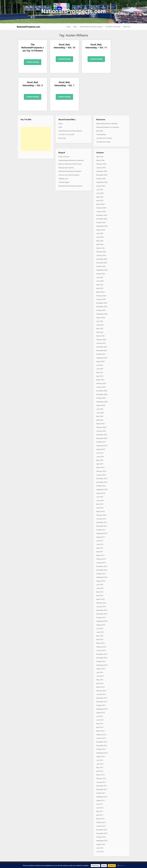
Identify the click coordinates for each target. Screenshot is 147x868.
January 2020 (101, 431)
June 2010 (100, 852)
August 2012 (101, 757)
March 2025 (100, 204)
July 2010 (100, 848)
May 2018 (100, 504)
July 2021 (100, 365)
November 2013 (102, 702)
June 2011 (100, 808)
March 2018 (100, 512)
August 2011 (101, 801)
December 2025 (102, 171)
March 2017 (100, 555)
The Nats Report (64, 182)
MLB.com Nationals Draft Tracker (70, 164)
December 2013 (102, 698)
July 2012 (100, 760)
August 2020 (101, 405)
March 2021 (100, 380)
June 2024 (100, 237)
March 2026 (100, 160)
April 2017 (100, 552)
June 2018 (100, 501)
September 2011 (102, 797)
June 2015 (100, 632)
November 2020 (102, 394)
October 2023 (101, 266)
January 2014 (101, 694)
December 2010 (102, 830)
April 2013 (100, 727)
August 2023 (101, 274)
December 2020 (102, 391)
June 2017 (100, 544)
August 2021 (101, 362)
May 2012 (100, 768)
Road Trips (127, 27)
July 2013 (100, 716)
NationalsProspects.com (73, 11)
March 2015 (100, 643)
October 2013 (101, 705)
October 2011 (101, 793)
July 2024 (100, 233)
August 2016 (101, 581)
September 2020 (102, 402)
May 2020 (100, 416)
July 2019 (100, 453)
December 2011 (102, 786)
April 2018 (100, 508)
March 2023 (100, 292)
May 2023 (100, 285)
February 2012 (101, 779)
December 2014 (102, 654)
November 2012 (102, 746)
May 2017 (100, 548)
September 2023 (102, 270)
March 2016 (100, 599)
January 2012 (101, 782)
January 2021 (101, 387)
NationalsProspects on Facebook (108, 127)
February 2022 (101, 340)
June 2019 (100, 457)
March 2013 (100, 731)
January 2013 (101, 738)
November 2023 (102, 263)
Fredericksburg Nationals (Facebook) (71, 160)
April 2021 (100, 376)
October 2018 (101, 486)
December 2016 (102, 566)
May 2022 (100, 329)
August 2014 (101, 669)
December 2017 (102, 522)
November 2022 (102, 307)
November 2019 (102, 438)
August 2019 (101, 449)
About (69, 27)
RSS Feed (100, 131)
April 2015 (100, 639)
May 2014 (100, 680)
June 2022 (100, 325)
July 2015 (100, 629)
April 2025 (100, 201)
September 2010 (102, 841)
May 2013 (100, 724)
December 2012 (102, 742)
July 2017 (100, 541)
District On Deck (64, 157)
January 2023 (101, 299)
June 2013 (100, 720)
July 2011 (100, 804)
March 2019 (100, 468)
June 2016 (100, 588)
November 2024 (102, 219)
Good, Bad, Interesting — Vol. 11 (88, 48)
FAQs (75, 27)
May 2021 (100, 373)
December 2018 (102, 479)
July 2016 (100, 585)
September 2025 (102, 182)
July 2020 (100, 409)
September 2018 (102, 490)
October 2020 (101, 398)
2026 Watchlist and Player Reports (91, 27)
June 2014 (100, 676)
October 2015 (101, 618)
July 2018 (100, 497)
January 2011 (101, 826)
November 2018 (102, 482)
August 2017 (101, 537)
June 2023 (100, 281)
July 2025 (100, 190)
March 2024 (100, 248)
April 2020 (100, 420)
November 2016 (102, 570)
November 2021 (102, 351)
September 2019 (102, 446)
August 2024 (101, 230)
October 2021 (101, 354)
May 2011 (100, 811)
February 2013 (101, 735)
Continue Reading (31, 65)
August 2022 (101, 318)
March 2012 (100, 775)
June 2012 (100, 764)
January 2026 (101, 168)
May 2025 (100, 197)
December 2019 (102, 435)
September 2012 (102, 753)
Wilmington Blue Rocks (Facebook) (70, 186)
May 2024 (100, 241)
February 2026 (101, 164)
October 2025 (101, 179)
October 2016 (101, 574)
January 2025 (101, 212)
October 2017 (101, 530)
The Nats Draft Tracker (104, 138)
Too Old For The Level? (113, 27)
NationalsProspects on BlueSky (107, 124)
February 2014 (101, 691)
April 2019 (100, 464)
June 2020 (100, 413)
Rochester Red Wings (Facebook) (70, 171)
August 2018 (101, 493)
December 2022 (102, 303)
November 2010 (102, 833)
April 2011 (100, 815)
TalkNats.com (63, 179)
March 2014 (100, 687)
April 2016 (100, 596)
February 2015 (101, 647)
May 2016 (100, 592)
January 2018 (101, 519)
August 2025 (101, 186)
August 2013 (101, 713)
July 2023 (100, 277)
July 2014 (100, 672)
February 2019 (101, 471)
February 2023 (101, 296)
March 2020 (100, 424)
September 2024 (102, 226)
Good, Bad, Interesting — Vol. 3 (116, 48)
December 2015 (102, 610)
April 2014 (100, 683)
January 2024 (101, 255)
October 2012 (101, 749)
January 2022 (101, 343)
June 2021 (100, 369)
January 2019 (101, 475)
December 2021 (102, 347)
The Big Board (101, 135)
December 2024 (102, 215)
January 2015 (101, 650)
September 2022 (102, 314)
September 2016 (102, 577)
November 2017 (102, 526)
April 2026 (100, 157)
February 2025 (101, 208)
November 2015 (102, 614)
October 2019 (101, 442)
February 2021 (101, 384)
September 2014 (102, 665)
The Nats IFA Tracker (103, 142)
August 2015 (101, 625)
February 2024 (101, 252)
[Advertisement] (36, 139)
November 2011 (102, 790)
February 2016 (101, 603)
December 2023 (102, 259)
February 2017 (101, 559)
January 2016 (101, 607)
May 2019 (100, 460)
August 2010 (101, 844)
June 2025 (100, 193)
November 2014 (102, 658)
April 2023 (100, 288)
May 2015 (100, 636)
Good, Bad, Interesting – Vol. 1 (31, 85)
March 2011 (100, 819)
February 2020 (101, 427)
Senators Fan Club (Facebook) (69, 175)
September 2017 (102, 533)
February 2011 (101, 822)
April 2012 (100, 771)
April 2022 (100, 332)
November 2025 (102, 175)
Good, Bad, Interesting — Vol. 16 (59, 48)
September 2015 (102, 621)
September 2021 (102, 358)
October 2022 (101, 310)
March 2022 (100, 336)
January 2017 (101, 563)
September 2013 (102, 709)
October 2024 (101, 223)
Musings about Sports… (67, 168)
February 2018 (101, 515)
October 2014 (101, 661)
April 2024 (100, 244)
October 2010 (101, 837)
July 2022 (100, 321)
